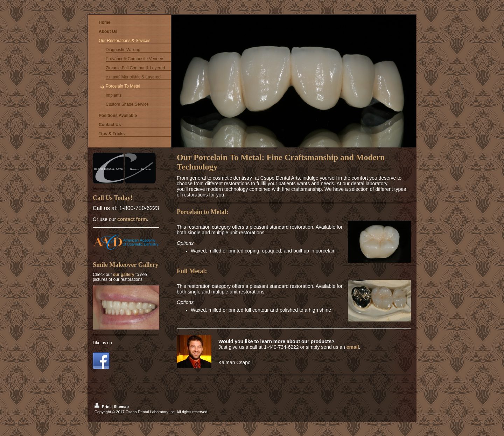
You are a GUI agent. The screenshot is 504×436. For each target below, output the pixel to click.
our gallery (123, 275)
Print (103, 407)
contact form (132, 219)
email (353, 347)
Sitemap (121, 407)
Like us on (102, 343)
